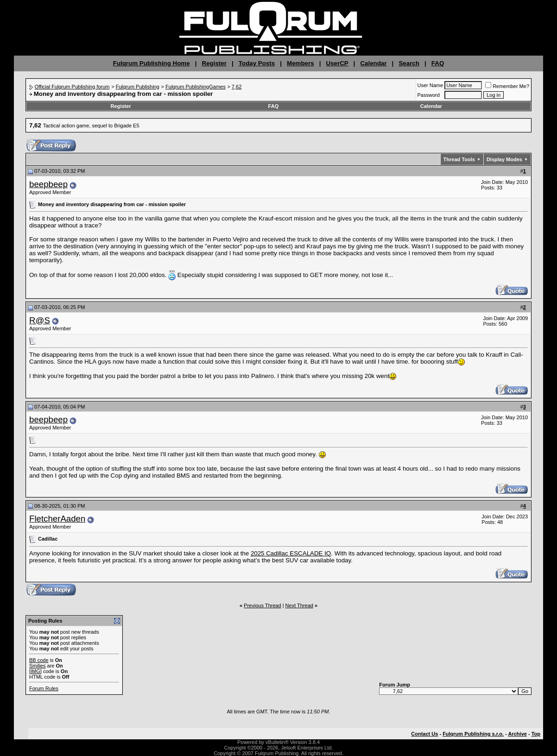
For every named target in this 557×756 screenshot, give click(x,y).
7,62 (237, 87)
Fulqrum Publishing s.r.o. (473, 734)
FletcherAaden (57, 519)
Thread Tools (459, 159)
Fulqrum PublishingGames (196, 87)
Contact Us (424, 734)
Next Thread (299, 605)
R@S (40, 320)
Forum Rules (44, 688)
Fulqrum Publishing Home (152, 63)
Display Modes (504, 159)
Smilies (37, 666)
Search (409, 63)
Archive (518, 734)
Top (536, 734)
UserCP (337, 63)
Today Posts (257, 63)
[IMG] (35, 671)
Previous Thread (263, 605)
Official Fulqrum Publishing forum (72, 87)
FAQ (438, 63)
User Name (430, 85)
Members (301, 63)
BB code (39, 660)
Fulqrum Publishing (138, 87)
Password (429, 95)
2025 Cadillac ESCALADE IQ (291, 553)
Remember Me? (507, 86)
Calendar (373, 63)
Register (214, 63)
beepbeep (48, 184)
